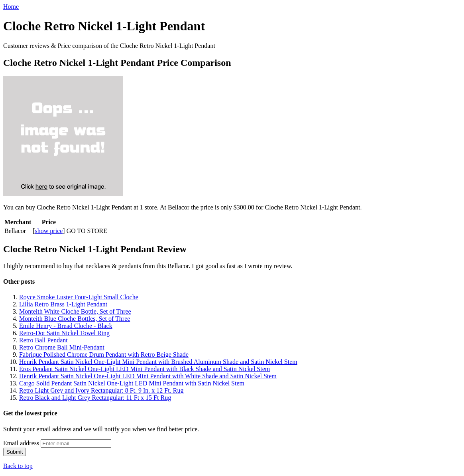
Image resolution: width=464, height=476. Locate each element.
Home (11, 7)
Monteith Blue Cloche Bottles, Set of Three (75, 319)
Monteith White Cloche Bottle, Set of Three (75, 311)
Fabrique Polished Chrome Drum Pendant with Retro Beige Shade (104, 355)
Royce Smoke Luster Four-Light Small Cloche (79, 297)
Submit (15, 452)
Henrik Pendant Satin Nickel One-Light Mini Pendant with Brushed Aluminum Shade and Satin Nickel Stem (158, 362)
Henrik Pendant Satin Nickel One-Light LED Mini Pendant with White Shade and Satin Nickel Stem (148, 376)
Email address (21, 443)
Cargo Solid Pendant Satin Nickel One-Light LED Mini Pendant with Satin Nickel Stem (132, 383)
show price (49, 231)
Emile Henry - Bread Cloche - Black (66, 326)
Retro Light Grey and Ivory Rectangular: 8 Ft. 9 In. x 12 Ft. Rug (101, 390)
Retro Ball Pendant (43, 340)
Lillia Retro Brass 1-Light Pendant (63, 304)
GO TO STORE (87, 231)
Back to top (18, 466)
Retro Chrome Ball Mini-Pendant (62, 347)
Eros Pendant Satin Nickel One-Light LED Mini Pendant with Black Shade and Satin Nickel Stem (145, 369)
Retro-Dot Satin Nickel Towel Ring (64, 333)
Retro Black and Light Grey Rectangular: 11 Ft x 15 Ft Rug (95, 398)
